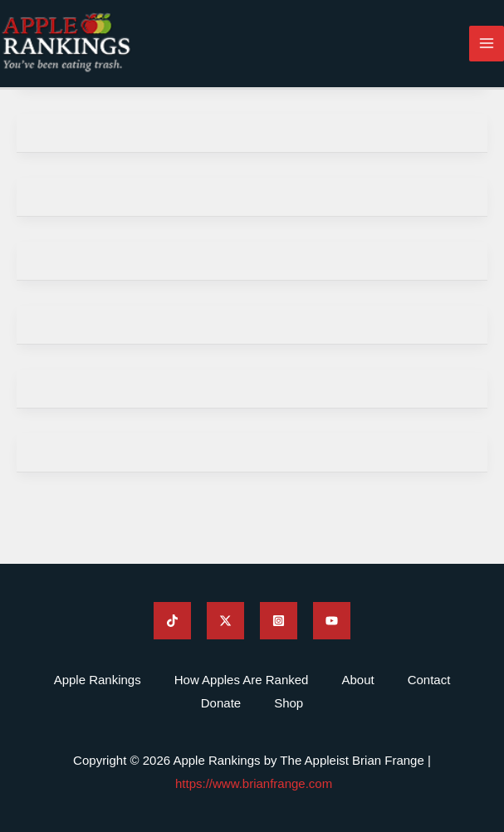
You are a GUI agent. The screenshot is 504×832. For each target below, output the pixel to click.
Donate (221, 703)
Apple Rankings (98, 680)
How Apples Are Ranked (242, 680)
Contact (429, 680)
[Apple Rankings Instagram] (279, 621)
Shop (289, 703)
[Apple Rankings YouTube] (332, 621)
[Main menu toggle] (487, 44)
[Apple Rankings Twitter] (225, 621)
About (357, 680)
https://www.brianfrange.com (254, 783)
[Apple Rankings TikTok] (172, 621)
